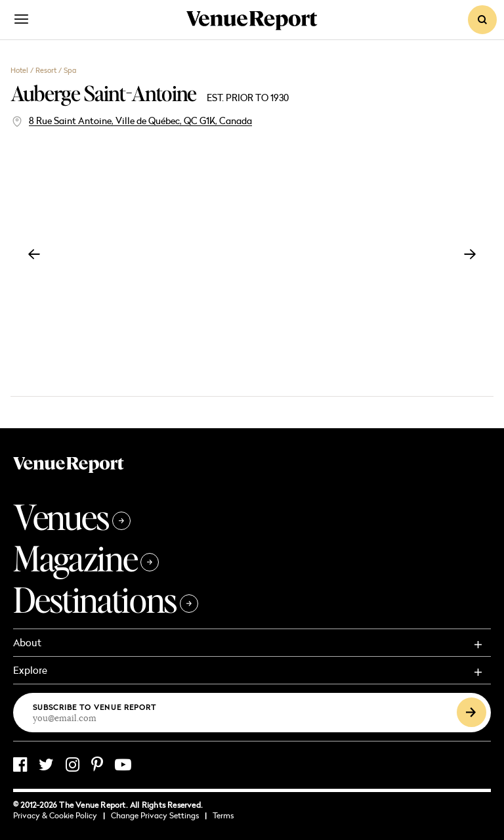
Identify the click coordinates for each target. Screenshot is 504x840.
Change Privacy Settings (159, 815)
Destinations (106, 599)
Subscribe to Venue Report (95, 707)
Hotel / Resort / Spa (44, 70)
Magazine (86, 558)
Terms (223, 815)
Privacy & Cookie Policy (59, 815)
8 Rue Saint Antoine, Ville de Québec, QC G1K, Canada (140, 121)
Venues (72, 517)
